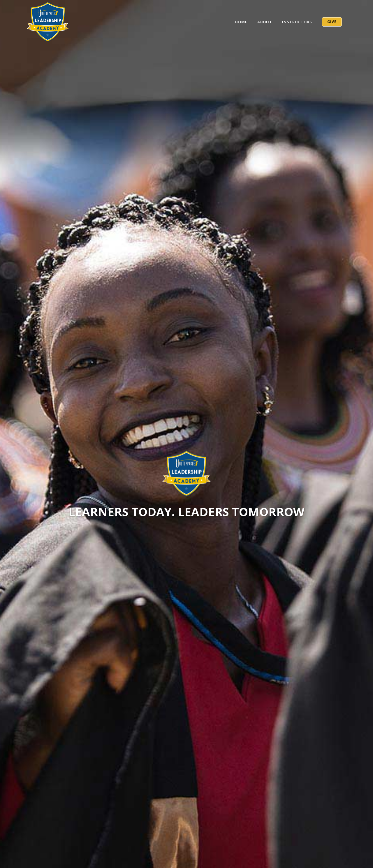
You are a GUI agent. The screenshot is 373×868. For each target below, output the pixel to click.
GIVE (332, 22)
